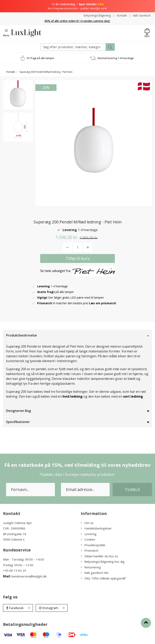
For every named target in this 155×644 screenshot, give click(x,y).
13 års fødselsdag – (77, 6)
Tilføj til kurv (78, 258)
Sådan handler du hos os (99, 556)
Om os (87, 523)
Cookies (88, 539)
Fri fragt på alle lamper (41, 58)
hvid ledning (73, 396)
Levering (89, 534)
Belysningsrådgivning (97, 15)
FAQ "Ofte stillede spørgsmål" (104, 578)
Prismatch (90, 550)
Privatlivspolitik (93, 545)
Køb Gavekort (142, 15)
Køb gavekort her (95, 573)
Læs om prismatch (103, 303)
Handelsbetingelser (96, 528)
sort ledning (133, 396)
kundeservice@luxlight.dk (29, 576)
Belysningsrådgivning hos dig (103, 562)
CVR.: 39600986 (14, 528)
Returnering (91, 567)
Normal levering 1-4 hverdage (116, 58)
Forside (11, 72)
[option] (18, 95)
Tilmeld (132, 490)
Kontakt (122, 15)
